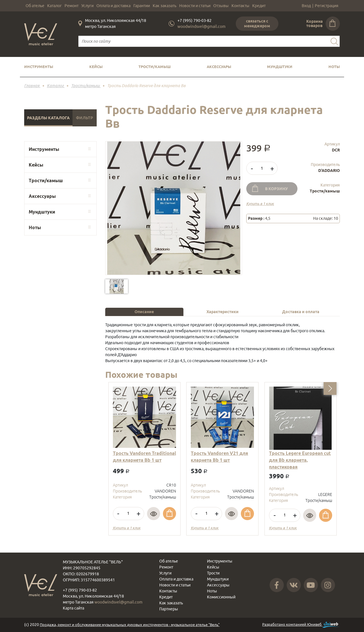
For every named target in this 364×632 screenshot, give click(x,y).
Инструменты (39, 67)
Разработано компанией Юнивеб (301, 625)
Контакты (240, 6)
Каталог (54, 6)
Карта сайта (74, 608)
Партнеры (169, 609)
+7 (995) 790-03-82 (195, 20)
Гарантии (142, 6)
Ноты (334, 67)
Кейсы (96, 67)
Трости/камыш (155, 67)
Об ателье (35, 6)
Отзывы (221, 6)
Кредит (259, 6)
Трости (213, 573)
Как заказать (165, 6)
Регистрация (327, 6)
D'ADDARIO (329, 171)
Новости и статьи (195, 6)
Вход (306, 6)
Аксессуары (219, 67)
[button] (330, 388)
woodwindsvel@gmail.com (201, 26)
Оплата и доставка (113, 6)
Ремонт (72, 6)
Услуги (87, 6)
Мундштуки (280, 67)
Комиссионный (221, 597)
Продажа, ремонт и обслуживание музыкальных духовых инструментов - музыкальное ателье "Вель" (130, 625)
